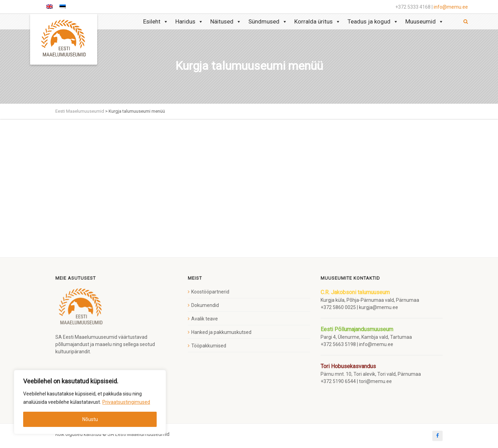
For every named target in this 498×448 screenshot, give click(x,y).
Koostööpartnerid (210, 292)
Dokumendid (205, 305)
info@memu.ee (451, 7)
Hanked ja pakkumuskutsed (221, 332)
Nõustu (90, 419)
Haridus (189, 22)
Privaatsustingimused (126, 402)
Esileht (156, 22)
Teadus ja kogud (373, 22)
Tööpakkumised (209, 346)
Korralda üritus (317, 22)
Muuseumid (425, 22)
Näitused (226, 22)
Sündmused (268, 22)
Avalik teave (205, 319)
